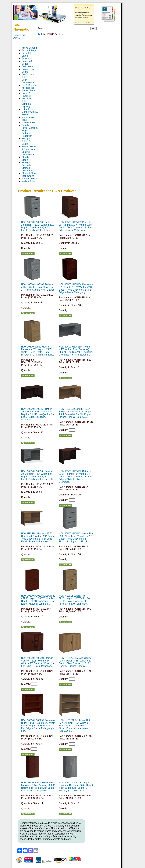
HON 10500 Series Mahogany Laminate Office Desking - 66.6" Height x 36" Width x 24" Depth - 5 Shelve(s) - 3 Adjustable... (38, 787)
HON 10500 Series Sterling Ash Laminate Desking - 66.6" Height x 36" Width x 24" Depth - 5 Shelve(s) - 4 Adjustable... (76, 787)
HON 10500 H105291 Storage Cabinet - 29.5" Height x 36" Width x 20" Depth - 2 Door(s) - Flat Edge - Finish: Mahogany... (38, 662)
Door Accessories (28, 81)
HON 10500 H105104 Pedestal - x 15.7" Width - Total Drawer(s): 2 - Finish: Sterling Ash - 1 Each (38, 287)
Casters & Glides (27, 62)
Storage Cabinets (26, 164)
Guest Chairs (29, 91)
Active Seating (29, 48)
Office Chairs (28, 123)
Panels (25, 125)
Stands (25, 157)
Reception (27, 136)
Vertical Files (28, 181)
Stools (25, 160)
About (17, 38)
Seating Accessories (28, 153)
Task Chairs (28, 176)
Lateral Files (28, 109)
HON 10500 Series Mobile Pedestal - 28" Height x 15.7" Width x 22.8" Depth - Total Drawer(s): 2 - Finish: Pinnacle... (38, 351)
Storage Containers (27, 169)
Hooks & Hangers (26, 95)
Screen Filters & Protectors (29, 148)
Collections (27, 66)
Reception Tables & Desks (27, 141)
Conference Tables (28, 76)
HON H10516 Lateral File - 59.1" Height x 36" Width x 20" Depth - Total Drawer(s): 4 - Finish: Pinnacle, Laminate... (75, 600)
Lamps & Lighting (26, 105)
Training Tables (30, 179)
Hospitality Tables (27, 100)
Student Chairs (29, 173)
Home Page (20, 35)
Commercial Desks (28, 70)
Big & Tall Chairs (26, 54)
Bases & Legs (29, 50)
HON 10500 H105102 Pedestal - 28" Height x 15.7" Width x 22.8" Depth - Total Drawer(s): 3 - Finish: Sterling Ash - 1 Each (38, 226)
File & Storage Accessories (29, 87)
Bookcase (27, 58)
